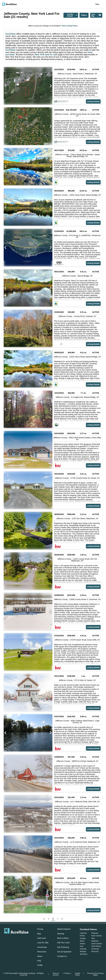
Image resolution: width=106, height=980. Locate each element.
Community (42, 947)
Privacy (67, 973)
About (40, 956)
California (83, 933)
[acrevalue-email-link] (6, 938)
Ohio (93, 938)
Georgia (83, 938)
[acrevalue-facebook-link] (11, 938)
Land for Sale (43, 943)
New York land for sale (46, 55)
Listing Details (93, 101)
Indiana (82, 944)
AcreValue (10, 34)
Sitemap (61, 934)
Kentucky (83, 949)
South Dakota (96, 946)
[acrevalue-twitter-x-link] (16, 938)
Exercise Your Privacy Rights (95, 974)
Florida (82, 936)
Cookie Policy (77, 974)
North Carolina (96, 936)
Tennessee (95, 949)
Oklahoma (95, 941)
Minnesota (83, 954)
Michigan (83, 952)
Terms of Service (56, 974)
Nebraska (95, 933)
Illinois (82, 941)
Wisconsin (95, 952)
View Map (96, 15)
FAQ (39, 961)
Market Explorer (64, 929)
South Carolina (97, 944)
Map (97, 4)
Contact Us (62, 956)
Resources (42, 952)
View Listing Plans (69, 26)
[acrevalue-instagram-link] (22, 938)
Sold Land (41, 938)
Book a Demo (63, 938)
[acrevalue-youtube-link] (27, 938)
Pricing (40, 929)
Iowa (82, 946)
